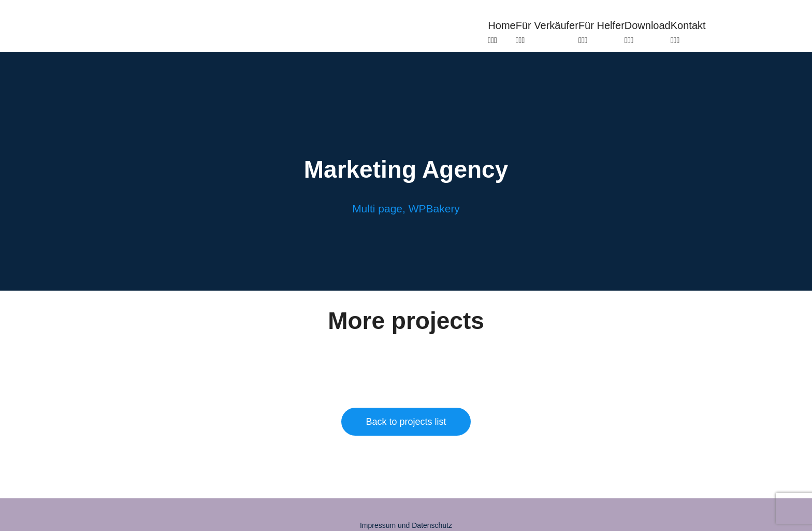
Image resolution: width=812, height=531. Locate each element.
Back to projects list (406, 422)
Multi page (377, 209)
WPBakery (434, 209)
